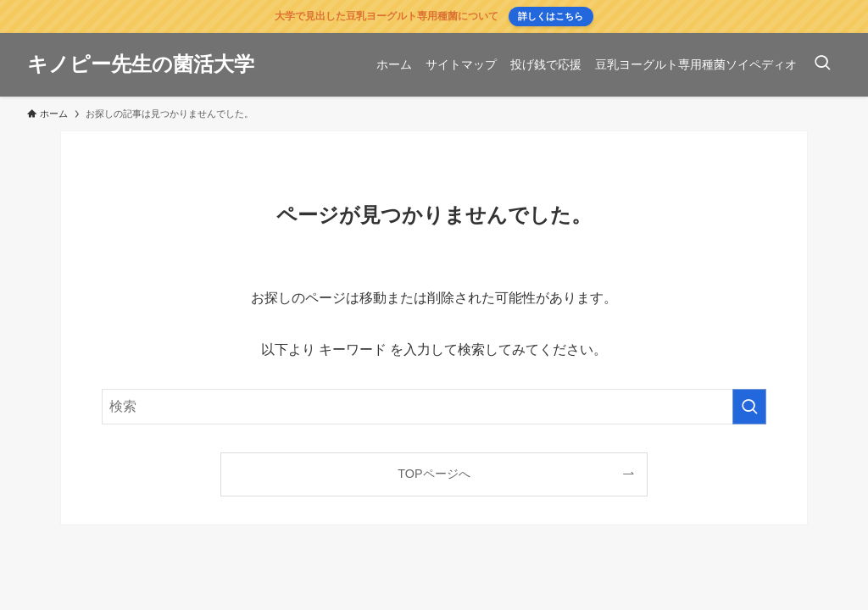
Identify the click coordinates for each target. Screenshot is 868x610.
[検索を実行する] (749, 407)
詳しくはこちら (551, 16)
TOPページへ (434, 474)
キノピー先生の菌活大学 (141, 64)
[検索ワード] (434, 407)
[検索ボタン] (822, 65)
